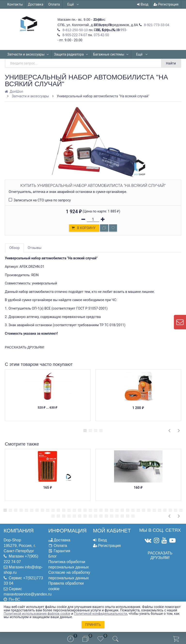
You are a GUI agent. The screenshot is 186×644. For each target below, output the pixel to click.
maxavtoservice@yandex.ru (28, 594)
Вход (143, 4)
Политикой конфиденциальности (101, 614)
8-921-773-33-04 (156, 25)
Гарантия (62, 551)
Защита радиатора (71, 54)
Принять (93, 625)
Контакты (15, 4)
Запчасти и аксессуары (28, 54)
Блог (53, 556)
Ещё (73, 4)
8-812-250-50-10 (75, 30)
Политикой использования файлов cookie (37, 614)
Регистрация (166, 4)
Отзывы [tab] (35, 248)
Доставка (35, 4)
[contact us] (180, 322)
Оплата (54, 4)
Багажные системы (111, 54)
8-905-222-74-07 (74, 35)
